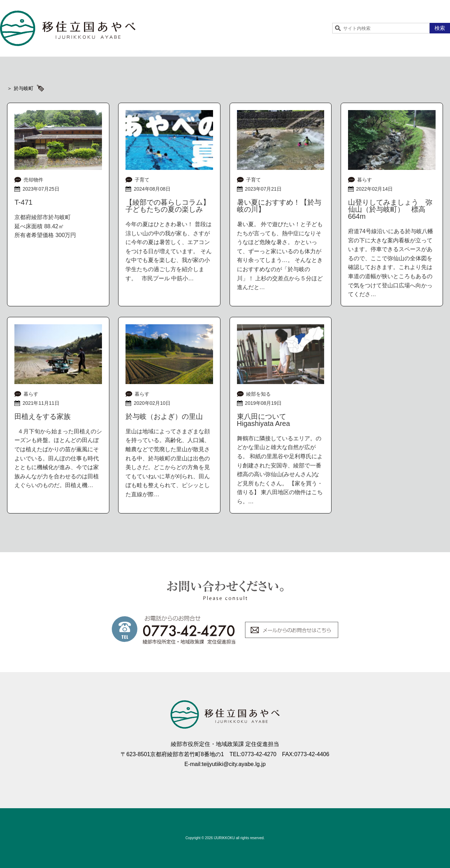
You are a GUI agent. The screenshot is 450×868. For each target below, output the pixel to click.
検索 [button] (440, 28)
